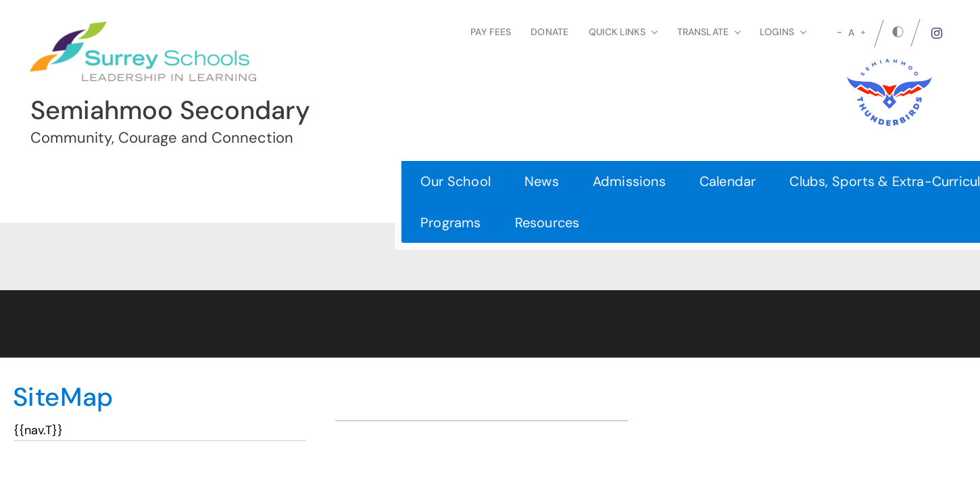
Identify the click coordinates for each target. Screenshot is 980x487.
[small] (839, 32)
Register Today (848, 202)
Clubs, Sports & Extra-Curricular (510, 181)
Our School (74, 181)
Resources (166, 223)
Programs (70, 223)
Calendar (347, 181)
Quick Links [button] (623, 32)
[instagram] (937, 33)
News (161, 181)
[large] (863, 32)
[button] (939, 202)
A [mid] (851, 32)
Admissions (248, 181)
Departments (687, 181)
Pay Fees (491, 32)
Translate (709, 32)
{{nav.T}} (38, 430)
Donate (549, 32)
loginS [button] (783, 32)
